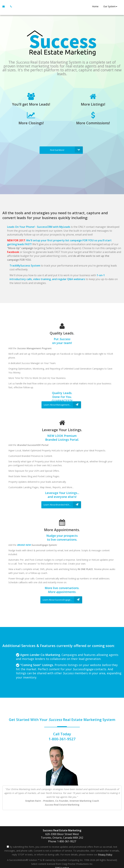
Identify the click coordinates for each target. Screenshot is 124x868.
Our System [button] (110, 6)
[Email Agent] (5, 6)
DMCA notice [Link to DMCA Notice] (62, 864)
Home (95, 6)
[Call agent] (10, 6)
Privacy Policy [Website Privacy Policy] (105, 851)
